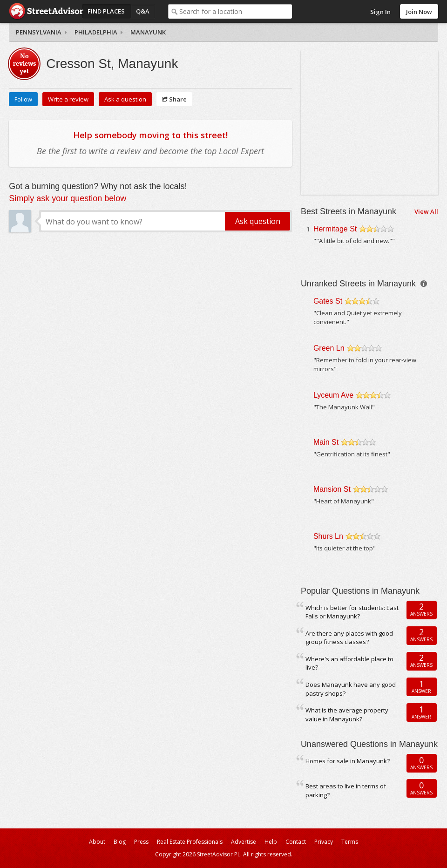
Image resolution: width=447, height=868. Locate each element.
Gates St (328, 301)
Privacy (324, 842)
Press (141, 842)
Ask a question (125, 99)
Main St (326, 442)
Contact (296, 842)
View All (426, 211)
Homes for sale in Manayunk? (348, 761)
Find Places (106, 11)
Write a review (68, 99)
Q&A (143, 11)
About (97, 842)
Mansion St (332, 489)
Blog (120, 842)
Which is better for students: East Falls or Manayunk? (352, 612)
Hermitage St (335, 229)
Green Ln (329, 348)
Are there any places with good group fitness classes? (349, 638)
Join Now (419, 12)
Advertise (244, 842)
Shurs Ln (328, 536)
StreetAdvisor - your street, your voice (46, 11)
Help (271, 842)
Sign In (380, 12)
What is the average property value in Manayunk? (347, 715)
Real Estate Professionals (190, 842)
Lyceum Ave (333, 395)
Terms (350, 842)
